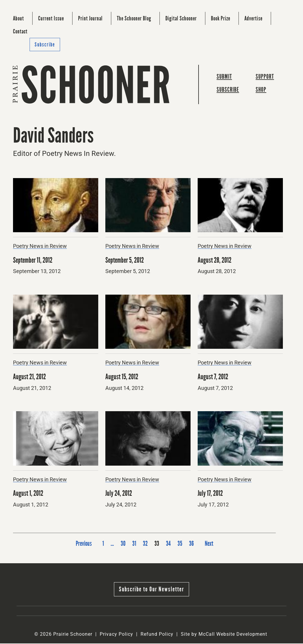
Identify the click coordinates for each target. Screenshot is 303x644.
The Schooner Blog (134, 18)
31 (134, 544)
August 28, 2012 (215, 261)
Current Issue (51, 18)
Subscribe (45, 45)
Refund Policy (157, 635)
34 (168, 544)
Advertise (253, 18)
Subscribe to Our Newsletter (151, 590)
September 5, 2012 (126, 261)
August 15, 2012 (122, 377)
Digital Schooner (181, 18)
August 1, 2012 (29, 494)
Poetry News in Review (40, 247)
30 (123, 544)
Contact (20, 31)
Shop (261, 90)
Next (210, 544)
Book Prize (221, 18)
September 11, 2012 (34, 261)
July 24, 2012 (119, 494)
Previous (83, 544)
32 (145, 544)
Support (265, 77)
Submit (224, 77)
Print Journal (90, 18)
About (18, 18)
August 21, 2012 (30, 377)
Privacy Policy (116, 635)
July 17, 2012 (211, 494)
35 (180, 544)
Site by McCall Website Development (224, 635)
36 (191, 544)
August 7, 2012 (214, 377)
